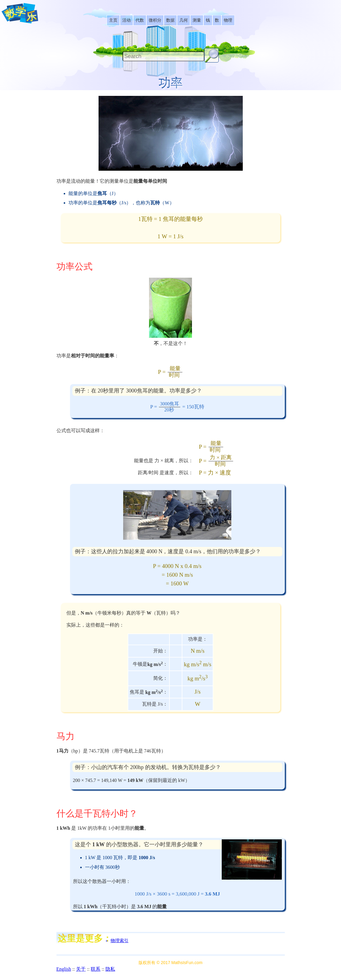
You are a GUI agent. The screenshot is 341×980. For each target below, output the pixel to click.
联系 (96, 969)
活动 (126, 20)
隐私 (110, 969)
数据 (170, 20)
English (64, 969)
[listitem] (113, 20)
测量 (197, 20)
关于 (81, 969)
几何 (184, 20)
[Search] (163, 56)
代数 (140, 20)
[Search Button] (212, 55)
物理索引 (120, 941)
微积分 (155, 20)
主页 (113, 20)
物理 (228, 20)
